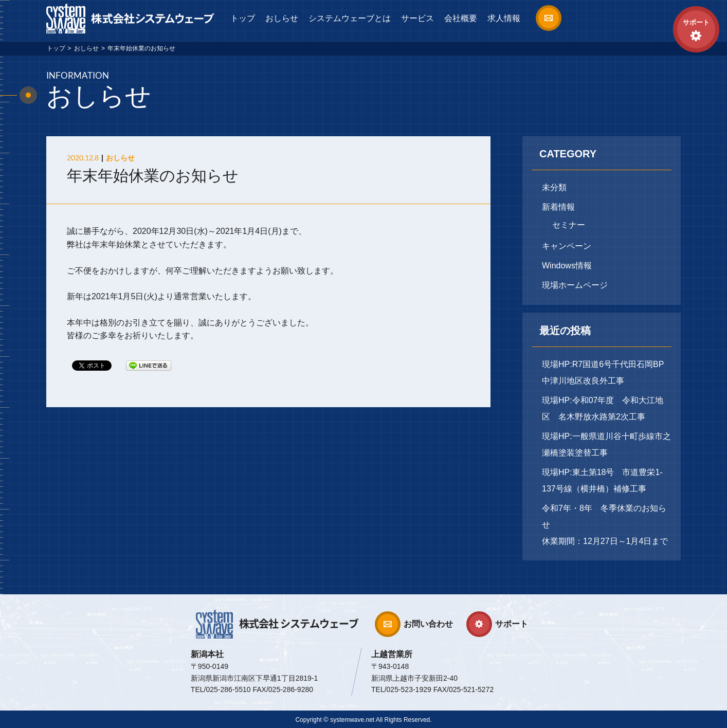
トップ (243, 18)
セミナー (569, 225)
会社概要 (461, 18)
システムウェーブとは (350, 18)
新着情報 (558, 207)
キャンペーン (567, 246)
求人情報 (504, 18)
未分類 (554, 187)
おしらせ (282, 18)
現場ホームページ (575, 285)
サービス (417, 18)
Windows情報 (567, 266)
